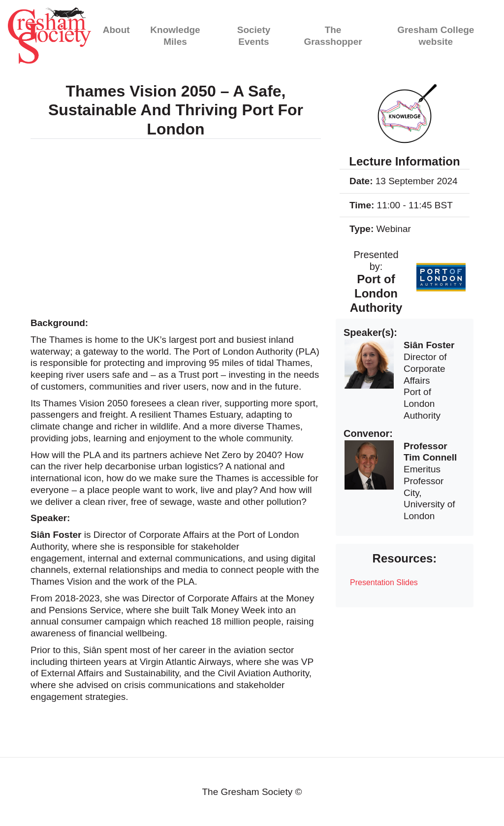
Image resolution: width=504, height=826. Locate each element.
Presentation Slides (384, 582)
